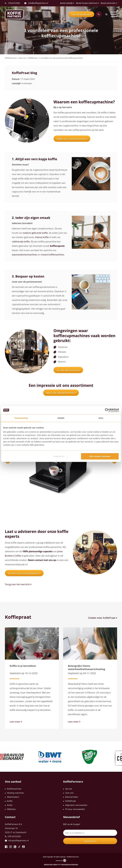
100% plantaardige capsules (37, 551)
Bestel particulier (109, 3)
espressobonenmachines (25, 255)
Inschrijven (90, 841)
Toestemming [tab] (21, 418)
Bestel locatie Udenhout (87, 3)
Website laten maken (51, 864)
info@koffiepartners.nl (36, 3)
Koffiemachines (14, 789)
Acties (10, 805)
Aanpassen (61, 456)
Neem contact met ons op (42, 560)
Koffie (10, 801)
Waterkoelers (13, 797)
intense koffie (42, 237)
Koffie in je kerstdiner (23, 666)
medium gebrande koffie (35, 233)
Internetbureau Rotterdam (70, 864)
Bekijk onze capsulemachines (72, 139)
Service (69, 789)
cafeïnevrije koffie (21, 242)
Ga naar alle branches (68, 370)
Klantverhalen (72, 797)
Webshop (11, 809)
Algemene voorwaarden (76, 805)
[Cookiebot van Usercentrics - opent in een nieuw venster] (107, 410)
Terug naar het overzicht (18, 584)
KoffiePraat (70, 801)
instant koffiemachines (52, 255)
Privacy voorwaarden (75, 809)
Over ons (69, 793)
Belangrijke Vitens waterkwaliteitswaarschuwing (86, 667)
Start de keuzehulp (81, 14)
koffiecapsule (57, 246)
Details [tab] (61, 418)
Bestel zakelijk (67, 3)
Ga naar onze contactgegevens (24, 573)
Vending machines (15, 793)
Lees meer (16, 722)
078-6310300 (14, 3)
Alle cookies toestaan (100, 456)
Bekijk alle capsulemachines (61, 393)
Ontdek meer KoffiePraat (103, 618)
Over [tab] (101, 418)
